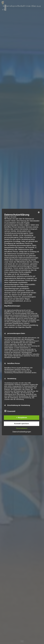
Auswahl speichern (22, 424)
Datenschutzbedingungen (22, 432)
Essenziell (10, 411)
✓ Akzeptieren (22, 418)
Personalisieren (22, 428)
